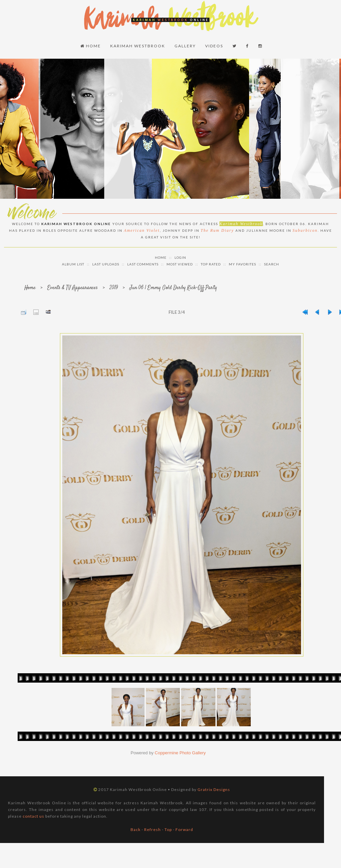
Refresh (153, 829)
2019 (114, 288)
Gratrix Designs (214, 789)
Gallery (185, 46)
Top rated (211, 264)
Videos (214, 46)
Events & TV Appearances (73, 288)
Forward (184, 829)
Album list (73, 264)
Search (272, 264)
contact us (33, 816)
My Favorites (242, 264)
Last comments (143, 264)
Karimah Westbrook (138, 46)
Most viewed (180, 264)
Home (91, 46)
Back (136, 829)
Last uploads (106, 264)
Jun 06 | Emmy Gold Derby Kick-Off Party (173, 288)
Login (180, 257)
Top (168, 829)
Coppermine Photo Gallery (180, 753)
